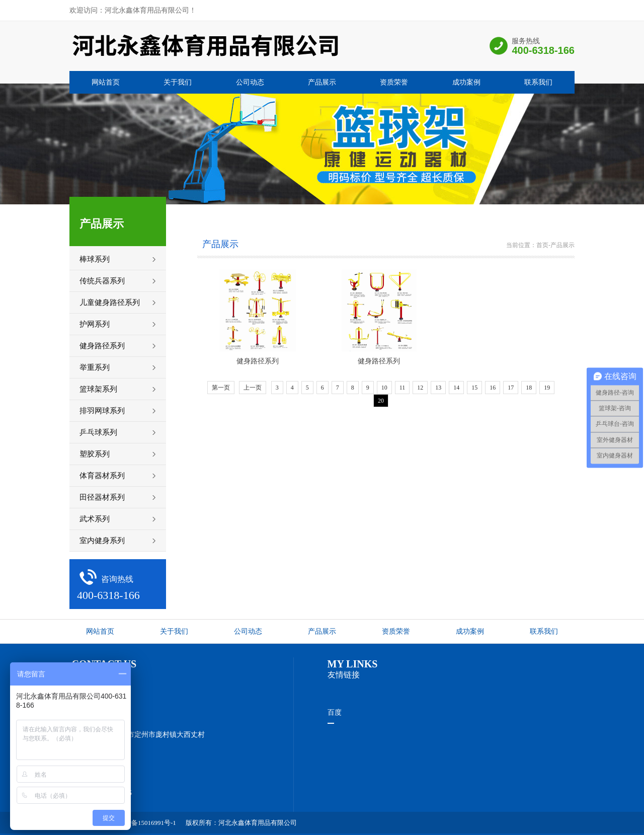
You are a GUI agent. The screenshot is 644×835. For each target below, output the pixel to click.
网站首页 (106, 82)
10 (384, 388)
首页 (542, 245)
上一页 (253, 388)
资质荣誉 (394, 82)
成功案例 (466, 82)
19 (547, 388)
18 (529, 388)
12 (420, 388)
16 (493, 388)
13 (438, 388)
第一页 (221, 388)
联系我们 (538, 82)
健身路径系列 (258, 361)
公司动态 (250, 82)
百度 (335, 712)
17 (511, 388)
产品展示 (322, 82)
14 (456, 388)
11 (403, 388)
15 (474, 388)
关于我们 (178, 82)
